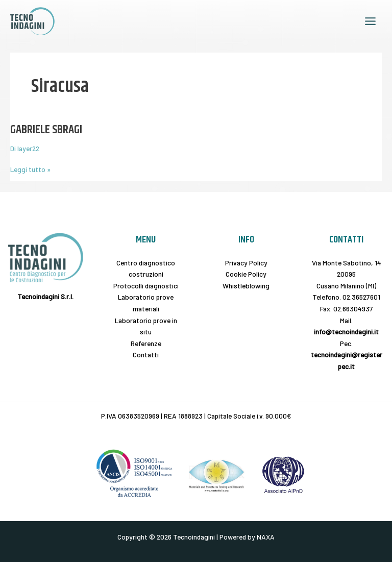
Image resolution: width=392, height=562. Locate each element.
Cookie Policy (246, 274)
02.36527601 (361, 297)
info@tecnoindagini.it (346, 332)
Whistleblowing (246, 286)
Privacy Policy (246, 263)
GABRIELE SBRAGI (46, 130)
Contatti (146, 355)
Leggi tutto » (30, 169)
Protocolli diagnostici (146, 286)
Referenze (146, 343)
